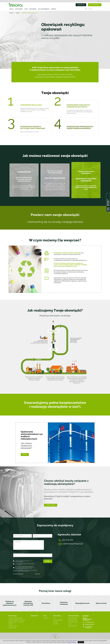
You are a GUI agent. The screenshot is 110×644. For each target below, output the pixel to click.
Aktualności (19, 9)
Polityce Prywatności (72, 642)
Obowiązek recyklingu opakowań (16, 618)
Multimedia (56, 622)
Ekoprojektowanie (82, 603)
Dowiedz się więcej (51, 505)
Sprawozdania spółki (73, 618)
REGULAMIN (38, 574)
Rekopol (11, 13)
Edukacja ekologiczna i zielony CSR (28, 603)
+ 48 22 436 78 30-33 (89, 622)
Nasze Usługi (13, 616)
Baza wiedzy (33, 9)
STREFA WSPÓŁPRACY (95, 5)
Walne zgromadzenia (73, 620)
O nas (26, 9)
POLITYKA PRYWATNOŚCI (18, 574)
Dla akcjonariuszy (44, 9)
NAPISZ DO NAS (81, 5)
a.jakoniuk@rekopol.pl (73, 544)
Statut (69, 624)
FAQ (54, 618)
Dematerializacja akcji (73, 622)
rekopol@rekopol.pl (90, 624)
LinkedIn (101, 1)
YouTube (98, 1)
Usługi (11, 9)
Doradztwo (46, 603)
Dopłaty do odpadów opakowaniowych (10, 603)
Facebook (96, 1)
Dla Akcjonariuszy (74, 616)
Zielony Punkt (101, 603)
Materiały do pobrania (58, 620)
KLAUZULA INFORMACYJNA (19, 562)
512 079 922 (68, 540)
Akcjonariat (46, 618)
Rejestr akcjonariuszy (73, 626)
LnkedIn (58, 637)
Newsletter (56, 624)
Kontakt (54, 9)
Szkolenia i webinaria (64, 603)
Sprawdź (25, 454)
